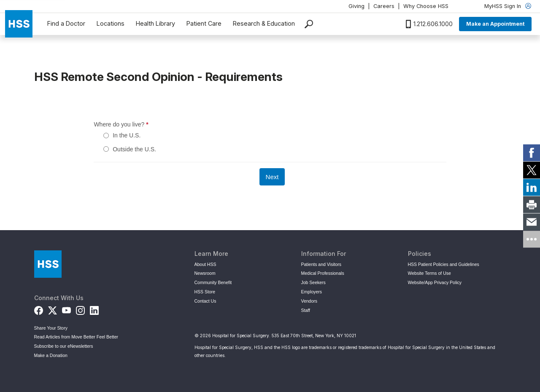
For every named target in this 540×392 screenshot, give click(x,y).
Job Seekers (313, 282)
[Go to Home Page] (48, 264)
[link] (532, 153)
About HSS (205, 264)
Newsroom (205, 273)
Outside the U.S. (134, 149)
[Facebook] (39, 310)
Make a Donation (51, 355)
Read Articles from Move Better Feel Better (76, 337)
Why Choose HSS (426, 6)
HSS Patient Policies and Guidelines (444, 264)
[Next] (272, 177)
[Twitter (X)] (53, 310)
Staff (306, 310)
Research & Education (264, 23)
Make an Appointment (495, 24)
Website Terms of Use (429, 273)
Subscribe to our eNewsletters (64, 346)
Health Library (155, 23)
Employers (312, 292)
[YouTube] (66, 310)
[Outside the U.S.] (106, 149)
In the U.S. (127, 135)
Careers (384, 6)
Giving (356, 6)
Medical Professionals (323, 273)
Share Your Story (51, 328)
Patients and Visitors (321, 264)
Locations (111, 23)
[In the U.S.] (106, 136)
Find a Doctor (66, 23)
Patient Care (204, 23)
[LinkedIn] (94, 310)
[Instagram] (80, 310)
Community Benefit (213, 282)
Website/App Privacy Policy (435, 282)
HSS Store (205, 292)
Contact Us (205, 301)
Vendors (309, 301)
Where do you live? (157, 124)
